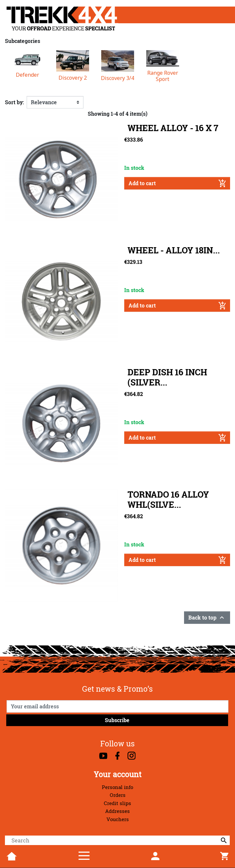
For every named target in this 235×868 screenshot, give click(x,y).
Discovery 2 (73, 78)
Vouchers (118, 819)
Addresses (117, 811)
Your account (117, 774)
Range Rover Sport (163, 76)
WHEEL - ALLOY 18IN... (174, 250)
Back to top (207, 618)
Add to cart (177, 183)
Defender (27, 75)
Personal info (117, 787)
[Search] (117, 840)
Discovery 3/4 (117, 78)
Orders (118, 795)
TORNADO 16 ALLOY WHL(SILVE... (168, 500)
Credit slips (117, 803)
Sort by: (14, 102)
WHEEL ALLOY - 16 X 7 (173, 128)
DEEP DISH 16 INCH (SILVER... (167, 377)
